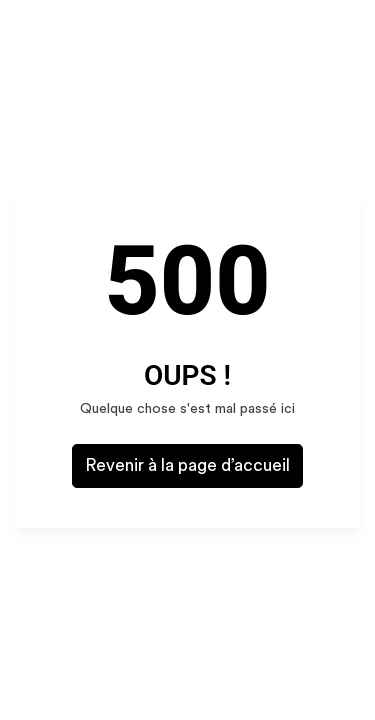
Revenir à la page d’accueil (187, 465)
